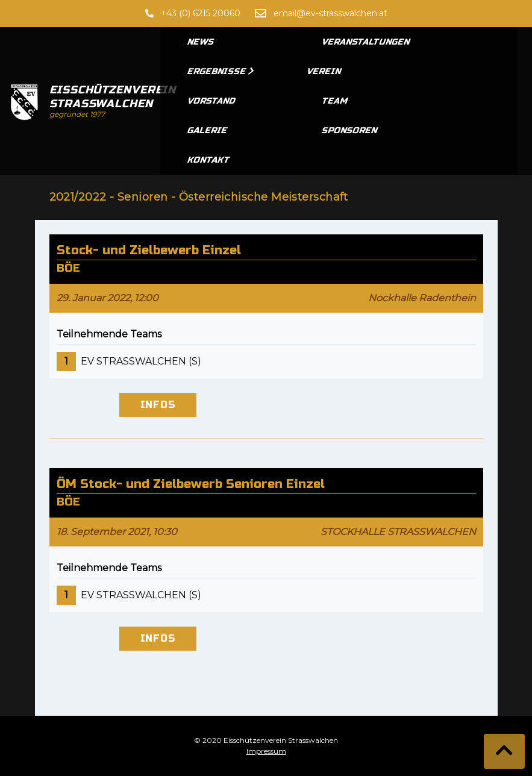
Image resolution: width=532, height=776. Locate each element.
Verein (324, 71)
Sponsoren (350, 130)
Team (335, 101)
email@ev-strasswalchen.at (330, 13)
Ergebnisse (221, 71)
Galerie (208, 130)
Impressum (266, 751)
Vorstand (212, 101)
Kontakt (209, 160)
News (201, 42)
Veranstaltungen (366, 42)
